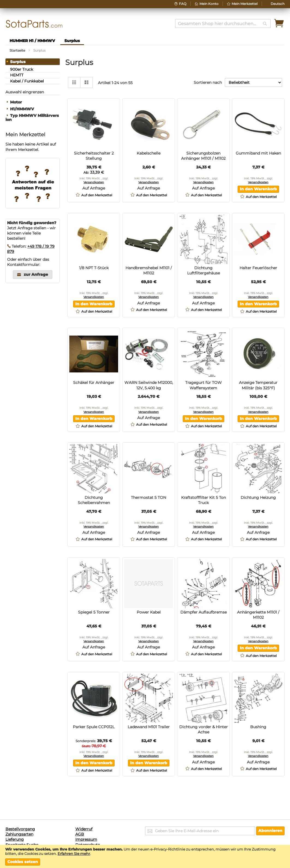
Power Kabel (149, 612)
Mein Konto (209, 4)
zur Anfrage (36, 274)
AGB (80, 834)
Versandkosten (94, 182)
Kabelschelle (149, 153)
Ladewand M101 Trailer (149, 727)
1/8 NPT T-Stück (94, 268)
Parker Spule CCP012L (94, 727)
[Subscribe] (270, 831)
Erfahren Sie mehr (74, 854)
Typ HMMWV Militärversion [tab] (32, 118)
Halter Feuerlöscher (258, 268)
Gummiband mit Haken (258, 153)
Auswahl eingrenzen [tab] (25, 92)
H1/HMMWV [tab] (22, 109)
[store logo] (34, 24)
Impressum (86, 839)
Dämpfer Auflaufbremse (204, 612)
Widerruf (84, 829)
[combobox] (223, 23)
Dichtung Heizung (258, 497)
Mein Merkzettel (245, 4)
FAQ (183, 4)
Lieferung (15, 839)
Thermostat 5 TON (149, 497)
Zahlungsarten (19, 834)
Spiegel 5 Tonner (94, 612)
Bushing (258, 727)
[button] (278, 4)
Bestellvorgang (20, 829)
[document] (145, 856)
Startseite (18, 50)
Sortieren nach (208, 82)
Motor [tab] (16, 102)
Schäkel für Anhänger (94, 383)
